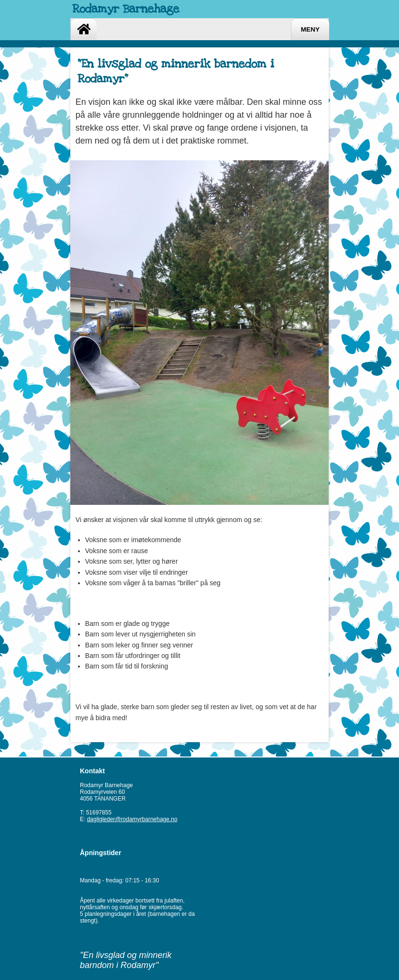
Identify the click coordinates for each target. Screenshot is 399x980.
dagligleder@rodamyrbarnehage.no (132, 819)
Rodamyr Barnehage (126, 9)
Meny (310, 29)
